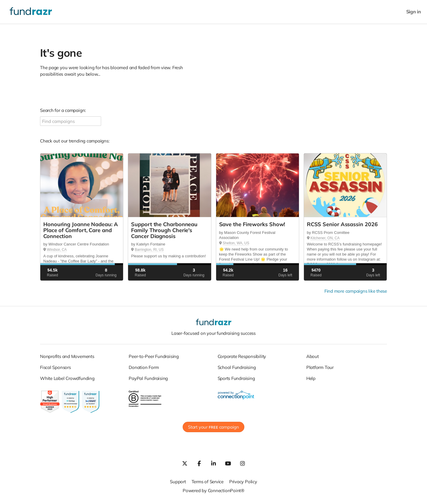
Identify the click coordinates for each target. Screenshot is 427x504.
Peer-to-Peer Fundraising (154, 356)
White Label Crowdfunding (67, 378)
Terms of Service (208, 482)
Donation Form (144, 367)
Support (178, 482)
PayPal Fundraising (148, 378)
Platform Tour (320, 367)
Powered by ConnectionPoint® (213, 490)
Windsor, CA (57, 250)
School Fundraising (237, 367)
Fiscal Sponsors (55, 367)
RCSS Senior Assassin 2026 (342, 224)
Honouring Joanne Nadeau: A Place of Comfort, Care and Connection (81, 230)
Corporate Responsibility (242, 356)
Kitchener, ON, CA (325, 238)
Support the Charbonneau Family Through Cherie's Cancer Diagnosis (164, 230)
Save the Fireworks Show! (252, 224)
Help (311, 378)
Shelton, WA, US (236, 243)
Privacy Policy (243, 482)
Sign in (414, 12)
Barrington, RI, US (149, 250)
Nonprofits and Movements (67, 356)
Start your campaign (213, 427)
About (313, 356)
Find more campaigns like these (356, 291)
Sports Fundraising (236, 378)
